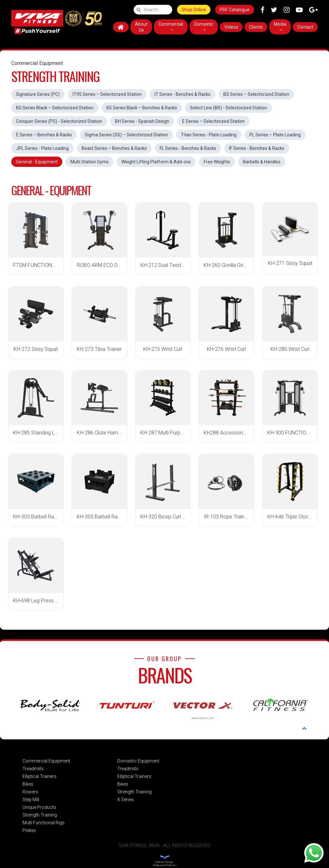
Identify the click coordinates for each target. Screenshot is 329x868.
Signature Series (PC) (38, 94)
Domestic (204, 27)
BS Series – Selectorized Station (256, 94)
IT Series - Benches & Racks (182, 94)
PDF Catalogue (235, 10)
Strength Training (40, 815)
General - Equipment (37, 162)
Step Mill (31, 799)
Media (280, 27)
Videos (231, 27)
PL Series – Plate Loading (275, 135)
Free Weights (217, 162)
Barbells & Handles (262, 162)
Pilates (29, 830)
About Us (141, 27)
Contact (305, 27)
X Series (125, 799)
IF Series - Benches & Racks (257, 148)
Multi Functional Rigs (44, 823)
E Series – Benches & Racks (44, 135)
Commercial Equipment (46, 761)
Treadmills (33, 769)
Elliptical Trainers (40, 776)
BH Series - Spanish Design (142, 121)
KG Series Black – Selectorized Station (55, 108)
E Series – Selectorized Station (213, 121)
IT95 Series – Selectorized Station (107, 94)
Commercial (171, 27)
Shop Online (194, 10)
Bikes (28, 784)
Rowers (30, 792)
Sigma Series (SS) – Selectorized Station (126, 135)
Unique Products (39, 807)
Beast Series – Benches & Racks (114, 148)
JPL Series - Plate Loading (42, 148)
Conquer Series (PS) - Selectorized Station (59, 121)
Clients (256, 27)
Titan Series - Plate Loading (209, 135)
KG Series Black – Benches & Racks (142, 108)
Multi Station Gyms (89, 162)
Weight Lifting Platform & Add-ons (156, 162)
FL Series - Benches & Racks (188, 148)
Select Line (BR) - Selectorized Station (228, 108)
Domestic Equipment (138, 761)
